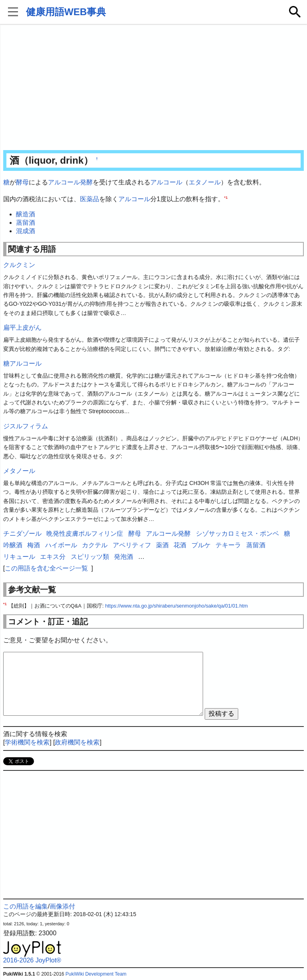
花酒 (180, 545)
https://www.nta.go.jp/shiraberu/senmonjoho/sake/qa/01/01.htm (176, 606)
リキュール (19, 557)
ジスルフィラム (26, 426)
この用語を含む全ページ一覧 (46, 568)
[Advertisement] (154, 88)
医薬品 (90, 199)
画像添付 (62, 906)
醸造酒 (26, 214)
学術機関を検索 (27, 742)
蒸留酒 (26, 223)
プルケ (201, 545)
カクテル (95, 545)
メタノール (19, 471)
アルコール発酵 (70, 182)
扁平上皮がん (22, 328)
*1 (226, 197)
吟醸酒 (13, 545)
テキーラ (228, 545)
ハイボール (61, 545)
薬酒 (162, 545)
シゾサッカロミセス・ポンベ (237, 534)
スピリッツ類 (90, 557)
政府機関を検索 (77, 742)
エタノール (205, 182)
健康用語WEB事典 (66, 12)
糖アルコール (22, 363)
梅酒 (34, 545)
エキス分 (53, 557)
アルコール (166, 182)
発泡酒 (124, 557)
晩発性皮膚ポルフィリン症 (85, 534)
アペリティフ (132, 545)
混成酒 (26, 231)
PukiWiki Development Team (96, 974)
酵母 (22, 182)
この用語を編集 (26, 906)
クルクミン (19, 265)
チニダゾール (22, 534)
